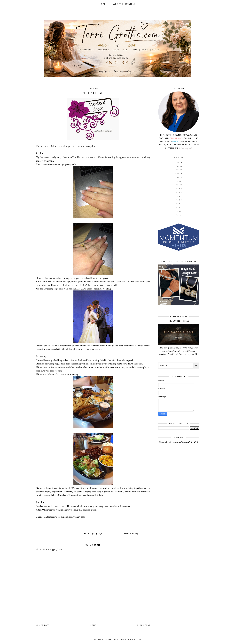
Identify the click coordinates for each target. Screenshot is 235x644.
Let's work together (124, 4)
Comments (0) (131, 534)
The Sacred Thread (179, 321)
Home (103, 4)
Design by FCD (134, 639)
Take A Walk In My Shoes (114, 639)
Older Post (144, 625)
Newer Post (43, 625)
